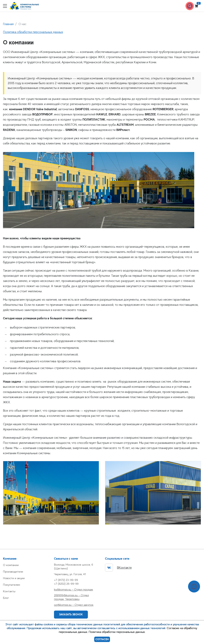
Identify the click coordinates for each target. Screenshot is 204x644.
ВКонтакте (118, 568)
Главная (8, 24)
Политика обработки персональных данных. (117, 632)
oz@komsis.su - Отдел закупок (74, 605)
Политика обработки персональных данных (33, 32)
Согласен (102, 639)
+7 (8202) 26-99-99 (66, 584)
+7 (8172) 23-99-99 (66, 580)
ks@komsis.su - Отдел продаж (74, 589)
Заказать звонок (71, 614)
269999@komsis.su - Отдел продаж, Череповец (71, 597)
